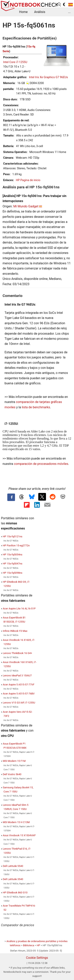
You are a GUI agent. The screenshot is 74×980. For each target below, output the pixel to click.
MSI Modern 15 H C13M (16, 822)
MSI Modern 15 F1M (14, 761)
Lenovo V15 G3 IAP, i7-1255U (19, 703)
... (69, 12)
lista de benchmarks (36, 407)
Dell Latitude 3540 (13, 879)
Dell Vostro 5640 (12, 774)
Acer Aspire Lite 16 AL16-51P (19, 609)
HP (38, 945)
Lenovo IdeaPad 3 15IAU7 (17, 675)
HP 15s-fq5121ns (13, 536)
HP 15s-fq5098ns (13, 573)
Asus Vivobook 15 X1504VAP (19, 835)
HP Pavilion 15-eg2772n (16, 545)
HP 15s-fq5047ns (13, 564)
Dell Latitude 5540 (13, 866)
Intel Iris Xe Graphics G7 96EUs (48, 77)
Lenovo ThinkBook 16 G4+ (17, 653)
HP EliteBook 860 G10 (15, 893)
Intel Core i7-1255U (15, 62)
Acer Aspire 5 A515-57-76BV (19, 694)
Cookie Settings (37, 958)
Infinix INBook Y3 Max (15, 631)
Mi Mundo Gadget (26, 206)
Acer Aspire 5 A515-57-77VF (19, 685)
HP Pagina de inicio (28, 180)
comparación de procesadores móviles (41, 464)
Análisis (40, 12)
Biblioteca (28, 945)
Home (23, 12)
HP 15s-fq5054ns (13, 555)
